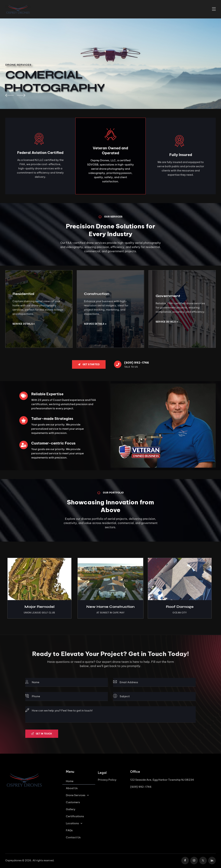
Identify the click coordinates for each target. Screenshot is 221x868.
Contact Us (73, 837)
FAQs (69, 830)
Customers (73, 802)
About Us (72, 788)
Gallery (71, 809)
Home (70, 781)
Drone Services (77, 795)
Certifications (75, 816)
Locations (74, 823)
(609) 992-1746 (141, 787)
